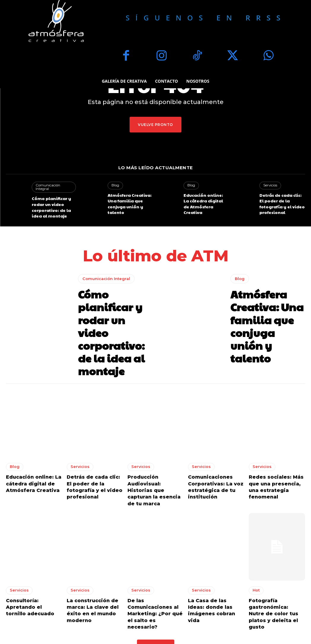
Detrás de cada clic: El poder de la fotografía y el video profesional (282, 199)
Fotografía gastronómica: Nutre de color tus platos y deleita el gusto (273, 573)
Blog (115, 185)
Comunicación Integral (54, 185)
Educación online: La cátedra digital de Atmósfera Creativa (204, 199)
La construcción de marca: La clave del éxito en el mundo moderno (90, 573)
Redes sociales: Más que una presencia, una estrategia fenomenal (276, 457)
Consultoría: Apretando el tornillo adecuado (34, 567)
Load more (156, 600)
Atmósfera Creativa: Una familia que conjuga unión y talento (128, 202)
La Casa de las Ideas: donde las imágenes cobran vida (213, 570)
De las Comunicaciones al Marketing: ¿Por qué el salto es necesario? (155, 570)
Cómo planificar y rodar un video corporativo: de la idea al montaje (54, 202)
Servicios (270, 185)
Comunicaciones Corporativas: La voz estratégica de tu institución (212, 460)
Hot (256, 554)
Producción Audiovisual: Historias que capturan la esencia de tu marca (154, 460)
